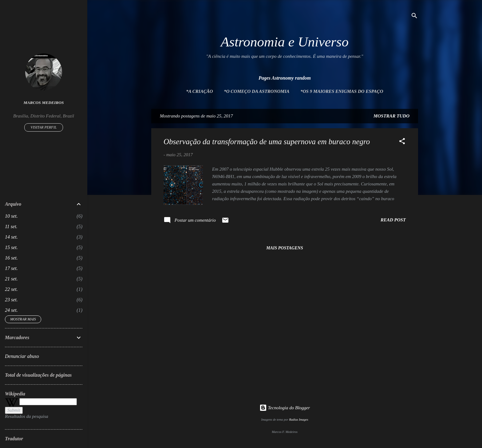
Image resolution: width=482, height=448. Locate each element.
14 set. (11, 237)
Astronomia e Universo (285, 42)
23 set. (11, 300)
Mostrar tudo (391, 116)
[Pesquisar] (414, 17)
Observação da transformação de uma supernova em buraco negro (267, 142)
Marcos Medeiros (44, 103)
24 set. (11, 310)
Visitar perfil (44, 127)
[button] (402, 142)
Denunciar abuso (22, 356)
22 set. (11, 289)
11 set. (11, 226)
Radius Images (298, 420)
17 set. (11, 268)
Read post (393, 220)
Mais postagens (284, 248)
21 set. (11, 279)
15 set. (11, 247)
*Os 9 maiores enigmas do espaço (342, 91)
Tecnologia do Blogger (285, 408)
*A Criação (199, 91)
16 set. (11, 258)
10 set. (11, 216)
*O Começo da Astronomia (257, 91)
